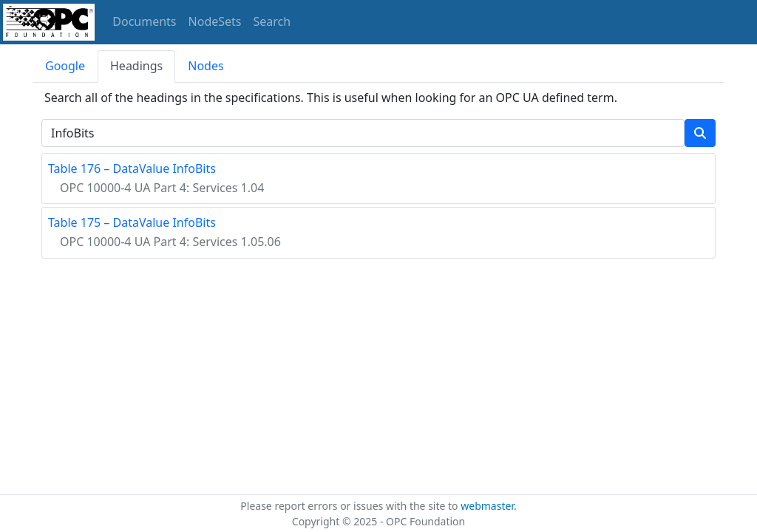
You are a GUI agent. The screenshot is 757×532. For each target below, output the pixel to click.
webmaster (487, 506)
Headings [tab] (136, 66)
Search (272, 21)
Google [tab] (65, 66)
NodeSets (215, 21)
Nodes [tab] (206, 66)
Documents (144, 21)
